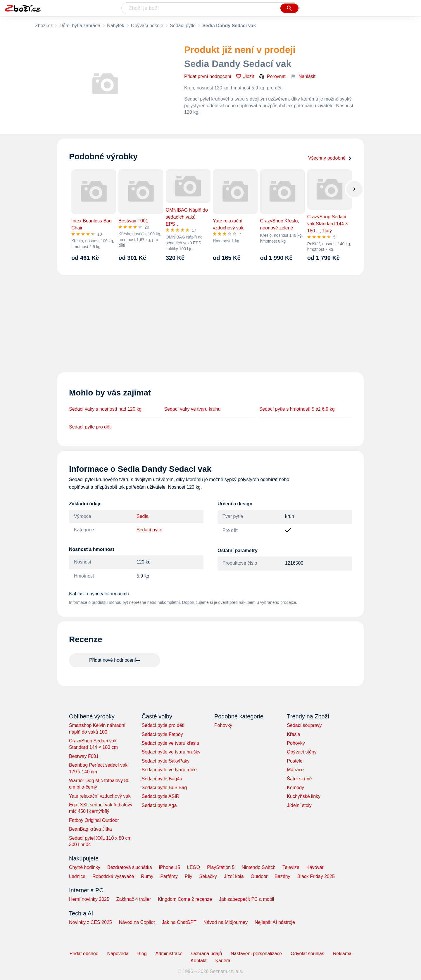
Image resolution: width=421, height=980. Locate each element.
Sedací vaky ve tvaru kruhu (192, 409)
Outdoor (259, 876)
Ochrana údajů (207, 954)
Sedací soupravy (304, 725)
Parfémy (169, 876)
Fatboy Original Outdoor (94, 820)
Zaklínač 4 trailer (134, 899)
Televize (291, 867)
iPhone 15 (170, 867)
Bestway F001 (84, 756)
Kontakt (199, 961)
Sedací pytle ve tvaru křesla (170, 743)
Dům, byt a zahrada (80, 26)
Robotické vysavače (113, 876)
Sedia (143, 516)
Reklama (342, 954)
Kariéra (223, 961)
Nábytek (116, 26)
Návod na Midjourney (226, 922)
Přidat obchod (84, 954)
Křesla (293, 734)
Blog (142, 954)
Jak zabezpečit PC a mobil (247, 899)
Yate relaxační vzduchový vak (100, 796)
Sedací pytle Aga (159, 805)
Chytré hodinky (85, 867)
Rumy (147, 876)
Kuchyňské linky (304, 796)
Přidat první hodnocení (208, 76)
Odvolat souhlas (307, 954)
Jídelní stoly (299, 805)
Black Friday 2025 (316, 876)
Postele (295, 761)
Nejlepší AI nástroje (275, 922)
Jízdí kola (234, 876)
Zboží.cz (44, 26)
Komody (295, 788)
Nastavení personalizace (256, 954)
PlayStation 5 (221, 867)
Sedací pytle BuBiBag (164, 788)
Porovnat (272, 76)
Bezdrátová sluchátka (130, 867)
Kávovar (315, 867)
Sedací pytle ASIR (160, 796)
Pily (189, 876)
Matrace (295, 770)
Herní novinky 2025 (89, 899)
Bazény (282, 876)
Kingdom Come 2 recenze (185, 899)
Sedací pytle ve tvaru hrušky (171, 752)
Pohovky (223, 725)
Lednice (77, 876)
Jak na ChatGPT (179, 922)
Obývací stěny (302, 752)
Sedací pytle (183, 26)
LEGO (194, 867)
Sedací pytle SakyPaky (165, 761)
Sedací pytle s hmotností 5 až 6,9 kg (297, 409)
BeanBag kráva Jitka (90, 829)
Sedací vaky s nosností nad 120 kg (105, 409)
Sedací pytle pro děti (90, 427)
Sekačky (208, 876)
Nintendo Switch (259, 867)
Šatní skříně (299, 779)
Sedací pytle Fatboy (162, 734)
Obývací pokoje (147, 26)
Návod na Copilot (137, 922)
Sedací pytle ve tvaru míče (169, 770)
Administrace (169, 954)
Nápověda (118, 954)
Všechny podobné (330, 158)
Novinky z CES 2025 (90, 922)
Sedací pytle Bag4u (162, 779)
